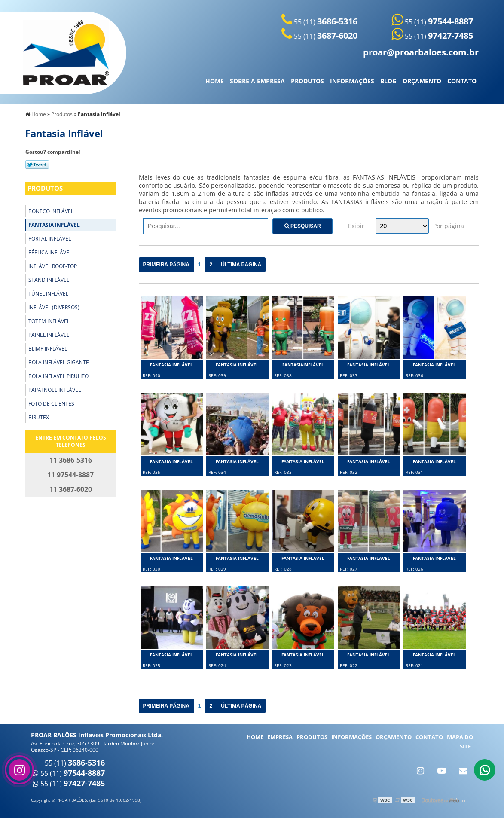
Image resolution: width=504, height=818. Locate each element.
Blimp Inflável (48, 349)
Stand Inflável (49, 280)
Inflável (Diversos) (54, 307)
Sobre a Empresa (257, 81)
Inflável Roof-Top (53, 266)
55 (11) (319, 22)
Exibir (356, 226)
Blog (388, 81)
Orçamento (422, 81)
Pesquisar (303, 226)
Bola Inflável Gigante (59, 362)
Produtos (307, 81)
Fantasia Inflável (54, 225)
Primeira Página (166, 265)
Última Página (241, 265)
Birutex (39, 417)
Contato (462, 81)
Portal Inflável (50, 239)
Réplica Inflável (50, 252)
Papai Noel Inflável (55, 390)
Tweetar (37, 165)
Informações (352, 81)
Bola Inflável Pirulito (58, 376)
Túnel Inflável (48, 294)
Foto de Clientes (51, 404)
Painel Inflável (49, 335)
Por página (449, 226)
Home (215, 81)
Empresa (280, 737)
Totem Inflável (49, 321)
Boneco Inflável (51, 211)
